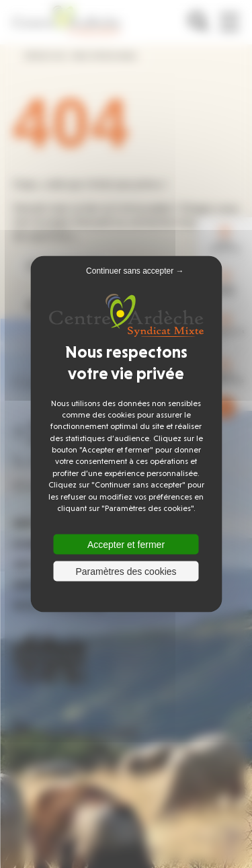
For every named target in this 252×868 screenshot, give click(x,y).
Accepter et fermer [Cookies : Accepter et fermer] (126, 545)
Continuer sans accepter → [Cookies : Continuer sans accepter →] (135, 270)
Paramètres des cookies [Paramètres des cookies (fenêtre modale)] (126, 571)
